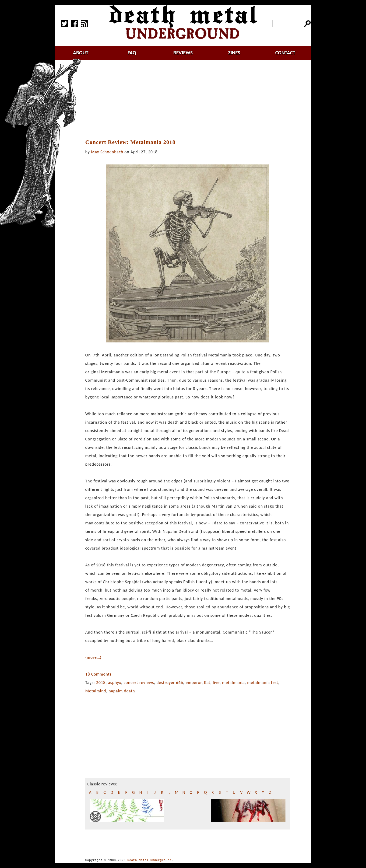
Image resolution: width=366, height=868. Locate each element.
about (81, 53)
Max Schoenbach (107, 152)
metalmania (233, 683)
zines (234, 53)
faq (132, 53)
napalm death (122, 691)
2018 (101, 683)
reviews (183, 53)
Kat (207, 683)
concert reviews (139, 683)
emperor (194, 683)
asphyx (115, 683)
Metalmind (96, 691)
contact (285, 53)
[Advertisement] (188, 100)
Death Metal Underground (150, 860)
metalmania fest (263, 683)
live (216, 683)
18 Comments (98, 674)
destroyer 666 (170, 683)
